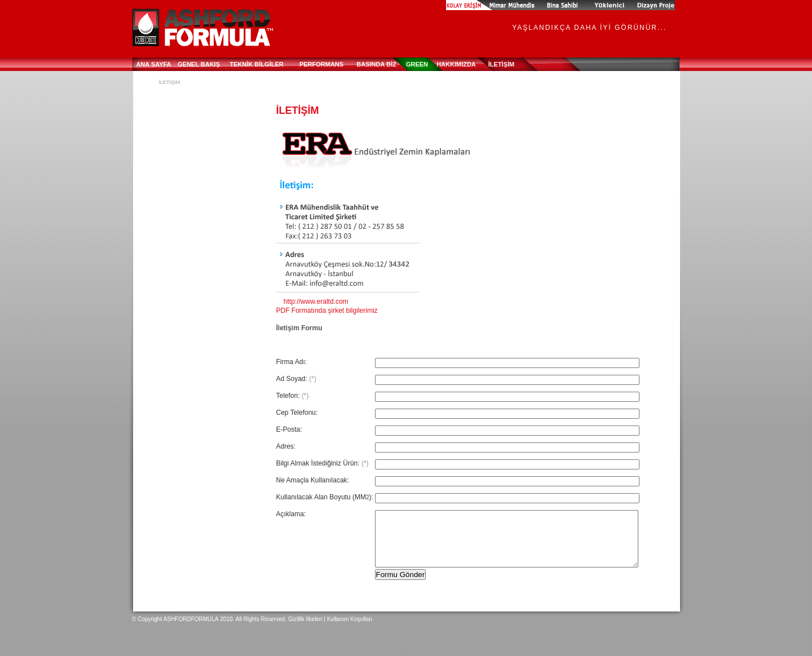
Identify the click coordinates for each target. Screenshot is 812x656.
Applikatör (500, 5)
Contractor (611, 5)
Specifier (656, 5)
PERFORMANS (321, 64)
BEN (461, 5)
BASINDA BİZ (376, 64)
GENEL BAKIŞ (199, 64)
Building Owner (554, 5)
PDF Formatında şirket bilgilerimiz (327, 311)
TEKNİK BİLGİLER (256, 64)
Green (417, 64)
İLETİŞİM (501, 64)
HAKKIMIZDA (456, 64)
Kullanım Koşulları (350, 619)
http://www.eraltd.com (312, 302)
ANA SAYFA (153, 64)
